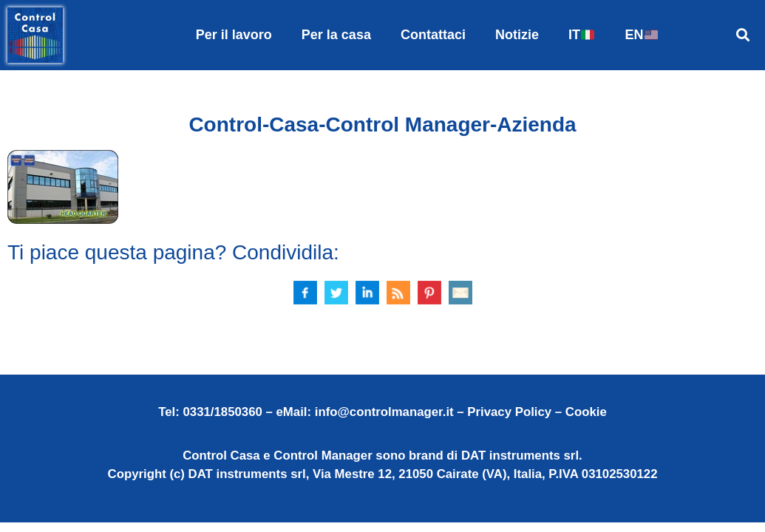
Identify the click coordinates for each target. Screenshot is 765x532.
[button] (743, 35)
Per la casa (336, 35)
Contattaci (433, 35)
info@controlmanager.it (384, 412)
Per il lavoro (234, 35)
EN (641, 35)
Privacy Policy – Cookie (537, 412)
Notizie (517, 35)
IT (581, 35)
